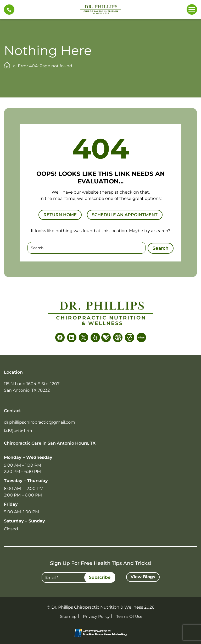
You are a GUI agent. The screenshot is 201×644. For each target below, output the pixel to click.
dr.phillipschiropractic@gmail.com (40, 422)
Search (161, 248)
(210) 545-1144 (18, 430)
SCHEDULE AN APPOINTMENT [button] (125, 215)
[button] (9, 10)
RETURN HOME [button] (60, 215)
